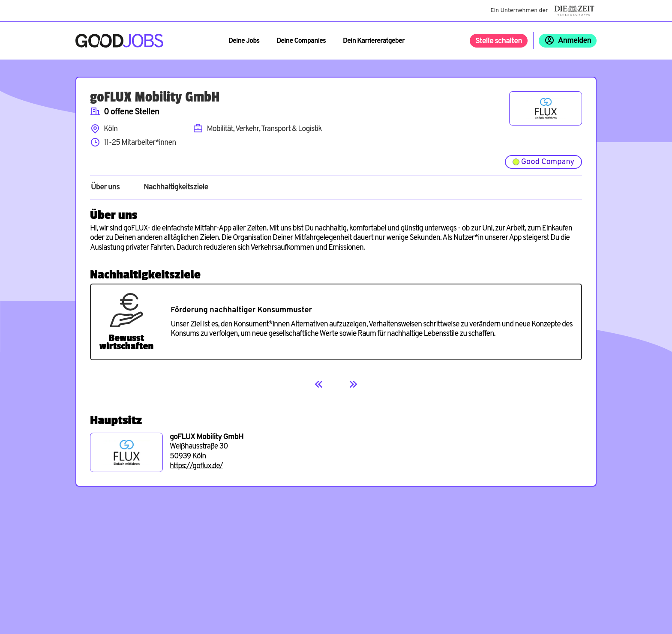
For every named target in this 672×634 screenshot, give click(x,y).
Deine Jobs (244, 41)
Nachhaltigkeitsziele (176, 188)
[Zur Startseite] (119, 41)
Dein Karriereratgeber (374, 41)
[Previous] (319, 384)
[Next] (353, 384)
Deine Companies (301, 41)
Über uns (105, 188)
